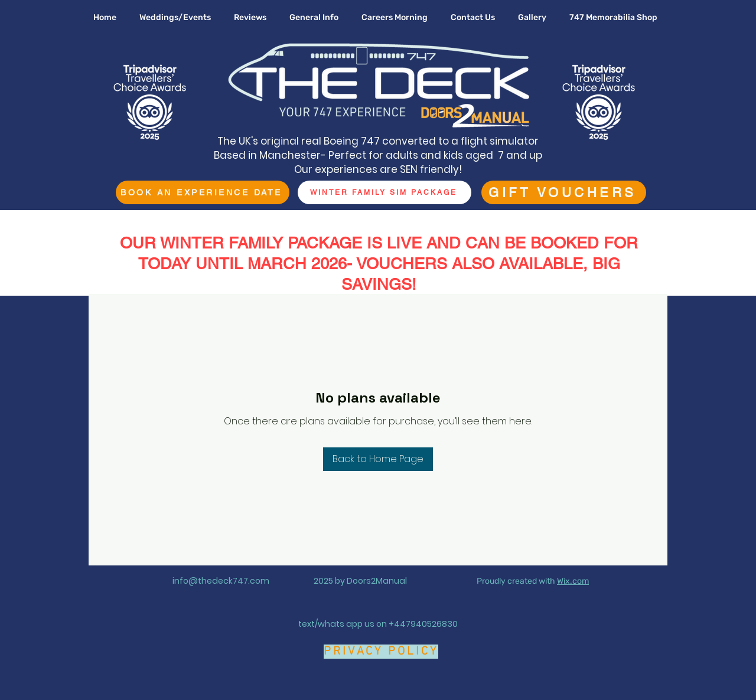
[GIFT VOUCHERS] (564, 192)
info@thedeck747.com (221, 581)
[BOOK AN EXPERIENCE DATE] (203, 192)
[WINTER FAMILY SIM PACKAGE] (384, 192)
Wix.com (573, 581)
